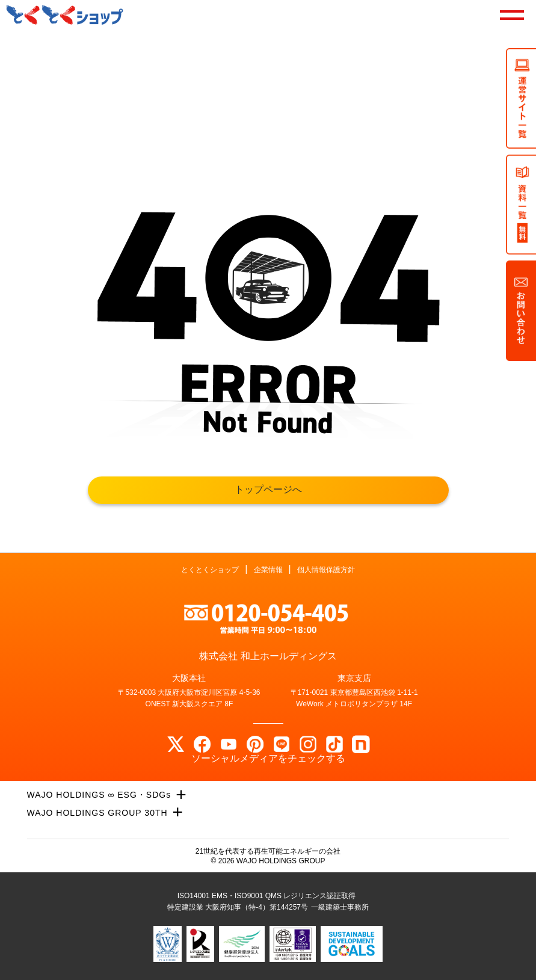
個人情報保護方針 (326, 570)
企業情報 (268, 570)
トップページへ (268, 489)
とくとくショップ (210, 570)
